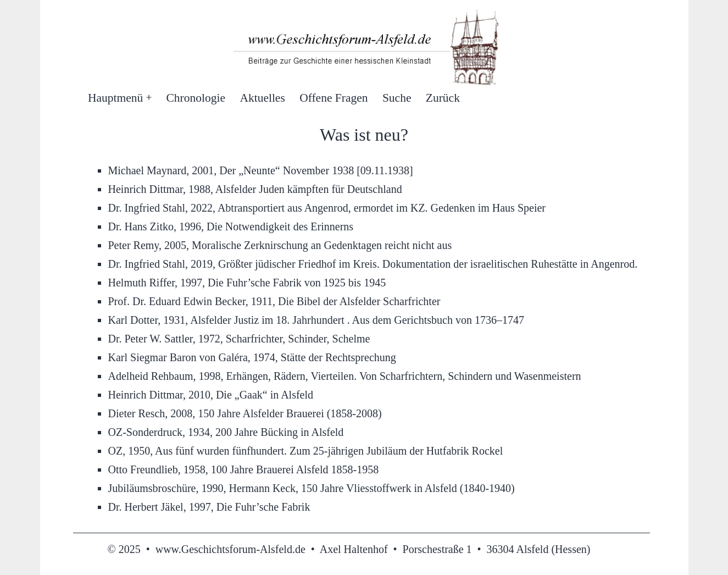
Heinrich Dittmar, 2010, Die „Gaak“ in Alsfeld (211, 395)
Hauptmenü (115, 98)
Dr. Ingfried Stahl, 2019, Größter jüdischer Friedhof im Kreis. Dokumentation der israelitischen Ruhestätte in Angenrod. (373, 264)
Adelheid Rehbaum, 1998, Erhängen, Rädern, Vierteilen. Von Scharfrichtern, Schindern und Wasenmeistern (345, 376)
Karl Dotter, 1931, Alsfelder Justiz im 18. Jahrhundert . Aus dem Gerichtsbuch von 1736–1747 (316, 320)
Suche (397, 98)
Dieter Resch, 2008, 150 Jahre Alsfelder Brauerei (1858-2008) (245, 413)
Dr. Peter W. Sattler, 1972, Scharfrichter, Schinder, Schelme (239, 339)
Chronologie (196, 98)
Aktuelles (262, 98)
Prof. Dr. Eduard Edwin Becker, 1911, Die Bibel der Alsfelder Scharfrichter (274, 301)
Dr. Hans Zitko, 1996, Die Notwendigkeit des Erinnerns (231, 226)
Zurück (443, 98)
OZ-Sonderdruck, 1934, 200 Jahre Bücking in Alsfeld (226, 432)
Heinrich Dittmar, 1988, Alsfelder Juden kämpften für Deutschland (255, 189)
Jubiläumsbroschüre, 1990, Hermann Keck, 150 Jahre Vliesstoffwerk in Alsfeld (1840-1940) (312, 488)
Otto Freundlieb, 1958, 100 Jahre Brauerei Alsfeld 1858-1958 (244, 469)
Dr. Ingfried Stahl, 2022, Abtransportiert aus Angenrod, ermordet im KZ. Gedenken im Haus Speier (327, 208)
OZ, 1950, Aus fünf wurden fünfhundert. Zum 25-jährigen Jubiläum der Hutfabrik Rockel (306, 451)
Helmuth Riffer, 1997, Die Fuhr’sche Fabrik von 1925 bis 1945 (247, 283)
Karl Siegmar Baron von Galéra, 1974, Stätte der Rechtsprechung (252, 357)
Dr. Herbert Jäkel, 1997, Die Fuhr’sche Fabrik (209, 507)
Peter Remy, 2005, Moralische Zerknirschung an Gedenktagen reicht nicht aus (280, 245)
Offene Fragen (334, 98)
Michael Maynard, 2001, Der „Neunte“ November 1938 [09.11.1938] (261, 170)
